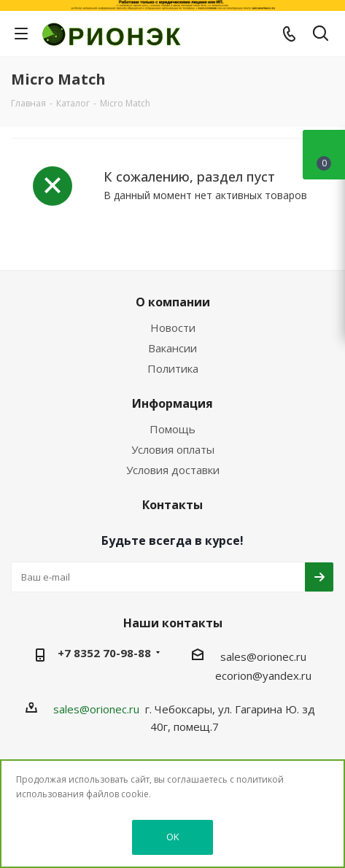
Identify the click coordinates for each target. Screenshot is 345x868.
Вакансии (172, 348)
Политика (173, 368)
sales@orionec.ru (263, 656)
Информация (172, 403)
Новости (173, 328)
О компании (173, 302)
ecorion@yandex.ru (263, 675)
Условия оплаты (173, 449)
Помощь (172, 429)
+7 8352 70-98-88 (104, 653)
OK (173, 837)
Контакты (172, 505)
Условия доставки (173, 470)
